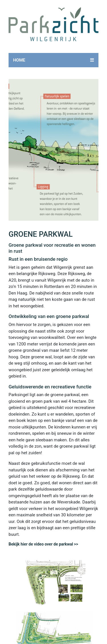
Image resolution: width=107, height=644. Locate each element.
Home (19, 60)
